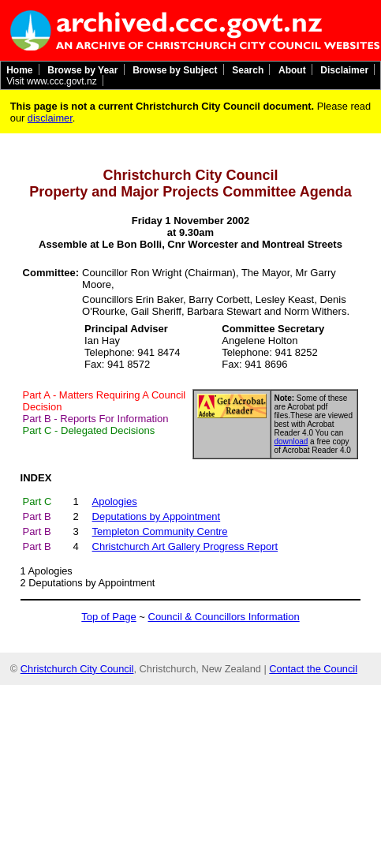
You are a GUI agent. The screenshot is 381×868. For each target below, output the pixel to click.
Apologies (50, 571)
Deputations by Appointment (92, 583)
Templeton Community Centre (160, 531)
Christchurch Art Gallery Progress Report (185, 546)
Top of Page (108, 617)
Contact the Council (313, 669)
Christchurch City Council (77, 669)
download (291, 441)
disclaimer (50, 118)
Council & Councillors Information (224, 617)
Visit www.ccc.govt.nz (51, 80)
